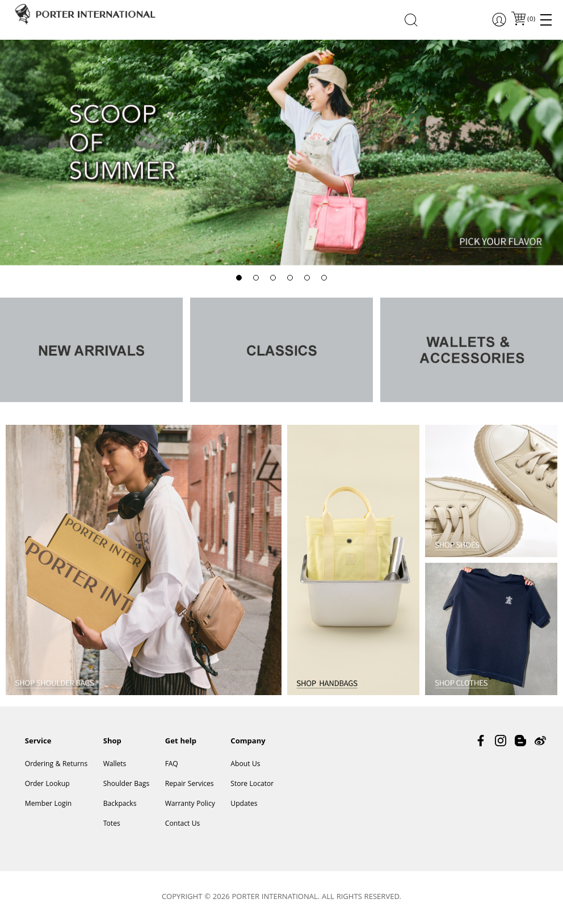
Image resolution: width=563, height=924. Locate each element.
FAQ (172, 765)
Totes (112, 824)
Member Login (48, 804)
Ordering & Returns (56, 765)
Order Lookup (47, 785)
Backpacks (120, 804)
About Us (245, 765)
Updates (244, 804)
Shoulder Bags (127, 785)
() (531, 20)
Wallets (115, 765)
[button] (239, 278)
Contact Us (183, 824)
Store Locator (252, 785)
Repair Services (190, 785)
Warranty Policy (190, 804)
